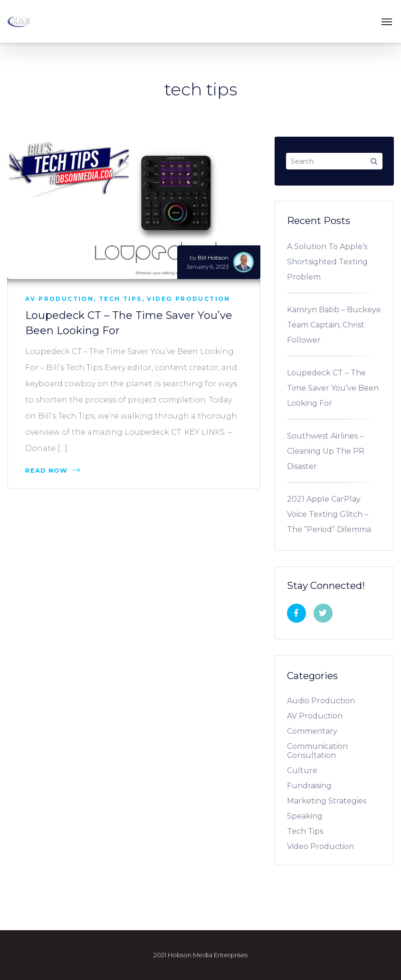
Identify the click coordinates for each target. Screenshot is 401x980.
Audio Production (325, 701)
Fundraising (313, 786)
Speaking (308, 816)
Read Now (52, 470)
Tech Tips (120, 299)
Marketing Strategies (330, 801)
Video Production (188, 299)
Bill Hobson (213, 257)
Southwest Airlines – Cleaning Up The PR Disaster (326, 451)
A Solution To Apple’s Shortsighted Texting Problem (327, 262)
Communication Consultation (317, 751)
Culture (306, 770)
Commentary (316, 731)
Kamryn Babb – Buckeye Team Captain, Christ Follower (334, 325)
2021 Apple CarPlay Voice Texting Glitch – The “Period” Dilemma (329, 514)
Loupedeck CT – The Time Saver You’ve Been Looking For (333, 388)
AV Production (59, 299)
